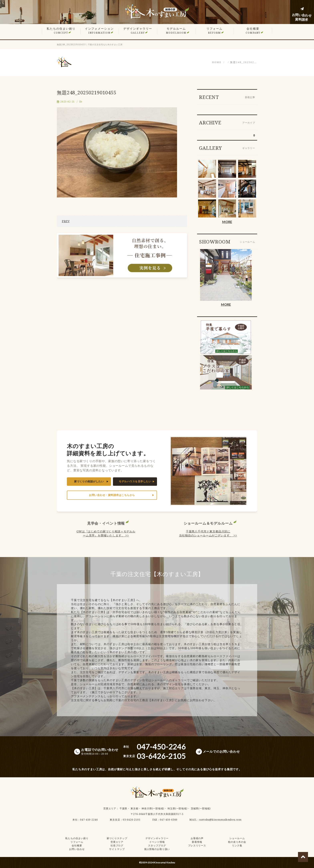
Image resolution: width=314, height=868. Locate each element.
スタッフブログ (157, 845)
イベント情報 (157, 842)
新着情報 (197, 842)
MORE (227, 222)
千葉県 (123, 808)
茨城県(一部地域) (201, 808)
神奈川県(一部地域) (153, 808)
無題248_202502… (244, 62)
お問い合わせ (77, 849)
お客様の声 (197, 838)
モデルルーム (176, 31)
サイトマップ (117, 849)
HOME (217, 62)
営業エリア (110, 808)
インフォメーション (99, 31)
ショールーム (237, 838)
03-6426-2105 (132, 820)
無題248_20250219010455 (87, 92)
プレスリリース (197, 845)
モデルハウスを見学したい (135, 481)
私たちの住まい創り (61, 31)
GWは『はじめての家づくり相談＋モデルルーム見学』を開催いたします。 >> (106, 533)
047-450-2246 (89, 820)
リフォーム (214, 31)
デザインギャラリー (138, 31)
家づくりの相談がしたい (89, 481)
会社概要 (253, 31)
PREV (66, 221)
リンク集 (237, 845)
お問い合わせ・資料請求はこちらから (112, 495)
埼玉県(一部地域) (177, 808)
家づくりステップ (117, 838)
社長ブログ (117, 845)
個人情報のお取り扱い (157, 849)
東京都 (134, 808)
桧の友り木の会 (237, 842)
